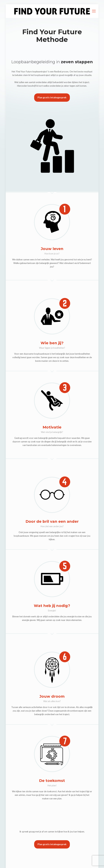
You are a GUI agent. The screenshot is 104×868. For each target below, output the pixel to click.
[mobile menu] (94, 11)
